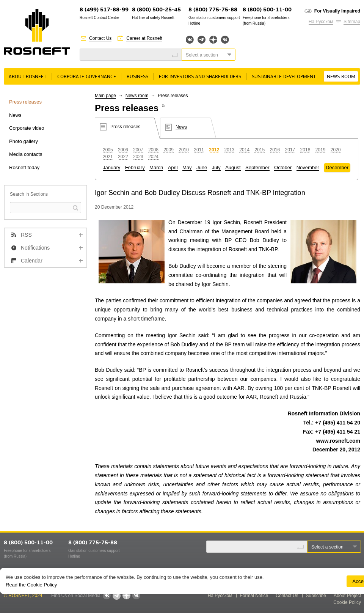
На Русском (321, 22)
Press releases (25, 102)
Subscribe (316, 596)
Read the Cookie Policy (31, 585)
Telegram (202, 40)
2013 (229, 150)
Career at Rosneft (144, 38)
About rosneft (27, 77)
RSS (26, 235)
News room (341, 77)
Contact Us (100, 38)
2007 (138, 150)
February (135, 167)
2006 (123, 150)
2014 (244, 150)
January (111, 167)
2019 (321, 150)
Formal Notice (254, 596)
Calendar (32, 261)
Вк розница (225, 40)
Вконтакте (190, 40)
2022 (123, 157)
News (15, 115)
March (156, 167)
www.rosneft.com (338, 441)
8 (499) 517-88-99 (104, 10)
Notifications (35, 248)
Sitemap (352, 22)
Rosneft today (24, 167)
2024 (153, 157)
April (173, 167)
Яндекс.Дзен (213, 40)
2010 (184, 150)
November (308, 167)
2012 (214, 150)
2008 (153, 150)
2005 (108, 150)
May (187, 167)
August (233, 167)
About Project (347, 596)
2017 (290, 150)
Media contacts (26, 154)
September (257, 167)
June (202, 167)
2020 (336, 150)
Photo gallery (24, 141)
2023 (138, 157)
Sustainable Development (284, 77)
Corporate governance (87, 77)
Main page (105, 96)
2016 (275, 150)
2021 (108, 157)
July (216, 167)
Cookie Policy (347, 602)
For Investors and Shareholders (200, 77)
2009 (169, 150)
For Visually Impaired (337, 11)
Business (137, 77)
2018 (305, 150)
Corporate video (27, 128)
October (283, 167)
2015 (260, 150)
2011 (199, 150)
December (337, 167)
